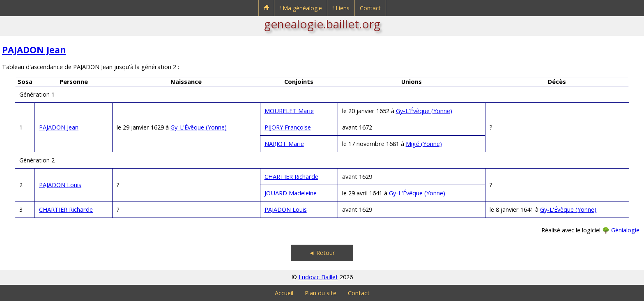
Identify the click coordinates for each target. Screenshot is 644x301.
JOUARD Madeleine (291, 193)
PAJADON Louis (60, 185)
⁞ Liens (341, 8)
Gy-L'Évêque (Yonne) (199, 127)
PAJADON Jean (34, 50)
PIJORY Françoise (288, 127)
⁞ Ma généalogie (301, 8)
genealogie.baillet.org (322, 24)
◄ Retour (322, 253)
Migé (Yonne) (424, 144)
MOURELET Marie (289, 111)
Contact (370, 8)
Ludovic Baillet (318, 277)
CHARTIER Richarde (291, 177)
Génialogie (625, 230)
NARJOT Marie (284, 144)
